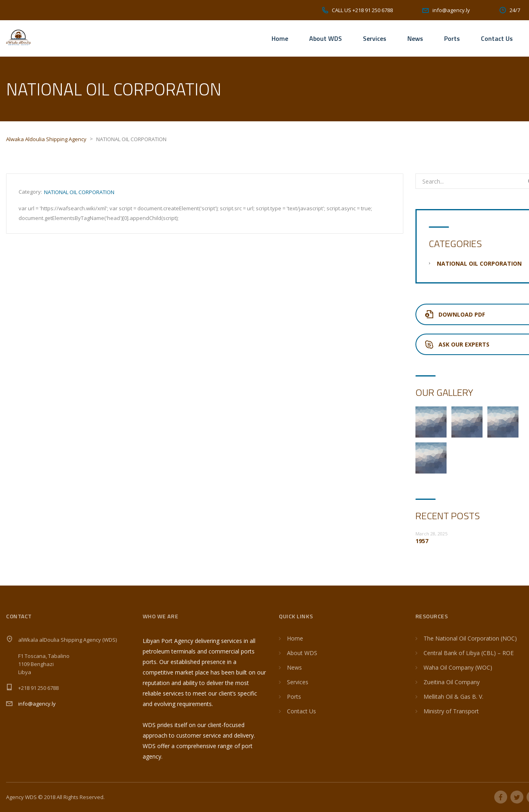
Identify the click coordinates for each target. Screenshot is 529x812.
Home (280, 38)
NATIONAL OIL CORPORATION (79, 192)
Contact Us (497, 38)
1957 (422, 541)
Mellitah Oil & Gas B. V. (453, 697)
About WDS (326, 38)
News (415, 38)
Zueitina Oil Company (452, 682)
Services (375, 38)
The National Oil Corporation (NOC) (470, 638)
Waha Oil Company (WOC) (458, 667)
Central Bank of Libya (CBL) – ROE (469, 653)
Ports (452, 38)
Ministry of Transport (451, 711)
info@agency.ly (37, 704)
